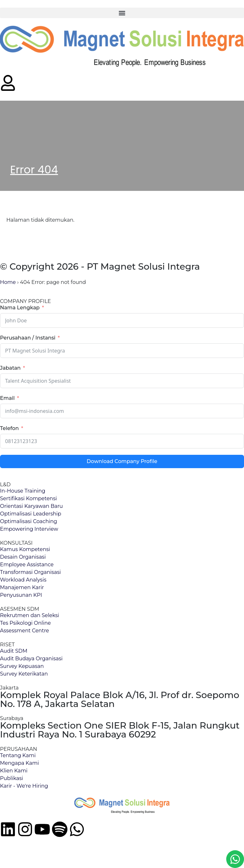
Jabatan (10, 368)
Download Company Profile (122, 461)
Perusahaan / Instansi (28, 338)
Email (7, 398)
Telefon (9, 428)
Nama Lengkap (20, 308)
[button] (122, 13)
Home (8, 282)
